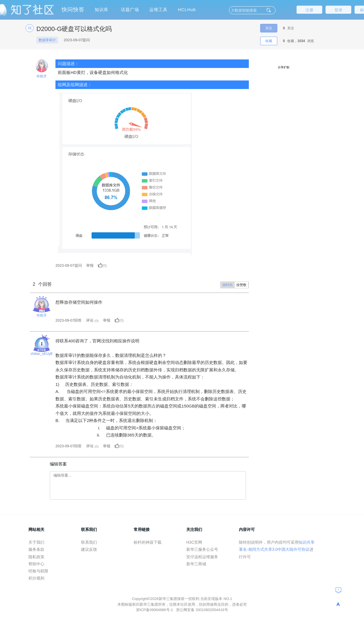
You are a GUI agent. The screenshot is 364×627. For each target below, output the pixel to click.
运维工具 (158, 10)
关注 (269, 28)
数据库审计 (47, 40)
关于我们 (36, 542)
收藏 (269, 41)
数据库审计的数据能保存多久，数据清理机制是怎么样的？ (111, 355)
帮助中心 (36, 564)
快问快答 (73, 10)
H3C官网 (194, 542)
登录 (338, 10)
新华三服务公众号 (202, 549)
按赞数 (241, 285)
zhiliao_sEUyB (41, 354)
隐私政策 (36, 557)
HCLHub (187, 10)
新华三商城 (196, 564)
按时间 (227, 285)
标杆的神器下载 (148, 542)
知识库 (102, 10)
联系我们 (89, 542)
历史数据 (69, 384)
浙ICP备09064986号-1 (155, 610)
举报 (90, 265)
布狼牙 (42, 76)
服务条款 (36, 549)
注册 (309, 10)
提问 (69, 265)
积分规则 (36, 578)
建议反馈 (89, 549)
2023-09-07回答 (69, 320)
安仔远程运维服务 (202, 557)
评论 (90, 320)
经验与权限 (38, 571)
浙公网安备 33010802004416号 (202, 610)
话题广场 (130, 10)
